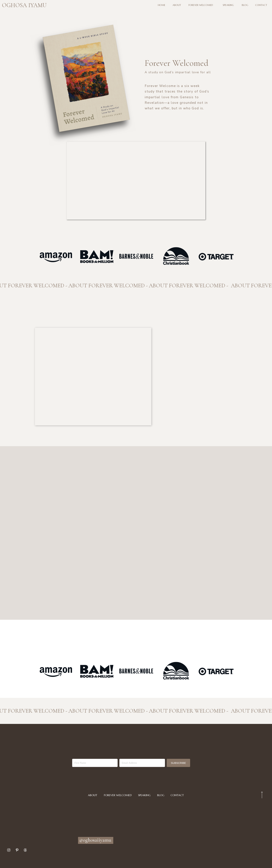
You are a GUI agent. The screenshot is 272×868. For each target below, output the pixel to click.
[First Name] (95, 763)
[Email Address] (142, 763)
